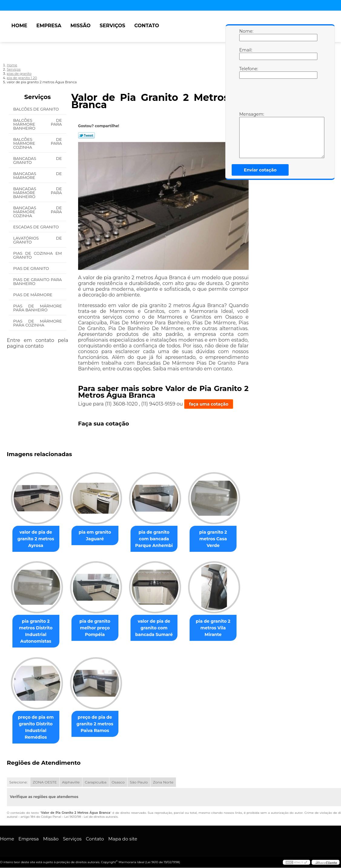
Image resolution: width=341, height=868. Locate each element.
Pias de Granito (32, 268)
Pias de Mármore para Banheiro (38, 308)
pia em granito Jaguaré (99, 536)
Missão (81, 26)
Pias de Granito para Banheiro (38, 282)
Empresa (49, 26)
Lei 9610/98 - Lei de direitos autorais (91, 817)
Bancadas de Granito (38, 160)
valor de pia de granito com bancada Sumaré (160, 628)
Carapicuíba (96, 783)
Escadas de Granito (37, 227)
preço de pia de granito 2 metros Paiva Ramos (99, 724)
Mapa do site (123, 839)
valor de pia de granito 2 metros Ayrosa (37, 539)
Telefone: (245, 72)
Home (19, 26)
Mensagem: (245, 135)
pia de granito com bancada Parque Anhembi (160, 539)
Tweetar (86, 135)
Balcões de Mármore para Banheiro (38, 124)
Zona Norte (163, 783)
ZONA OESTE (45, 783)
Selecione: (18, 783)
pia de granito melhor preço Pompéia (98, 628)
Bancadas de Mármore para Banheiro (38, 193)
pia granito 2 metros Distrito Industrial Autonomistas (37, 632)
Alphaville (71, 783)
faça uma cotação (209, 404)
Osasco (118, 783)
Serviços (112, 26)
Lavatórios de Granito (38, 240)
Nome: (245, 35)
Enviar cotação (260, 170)
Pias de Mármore (33, 295)
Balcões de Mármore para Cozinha (38, 143)
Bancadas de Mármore (38, 176)
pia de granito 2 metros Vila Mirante (222, 628)
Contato (147, 26)
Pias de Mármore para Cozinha (38, 323)
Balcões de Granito (37, 109)
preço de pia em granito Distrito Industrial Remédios (37, 728)
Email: (245, 54)
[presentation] (278, 97)
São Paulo (139, 783)
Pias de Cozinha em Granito (38, 255)
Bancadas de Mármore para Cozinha (38, 212)
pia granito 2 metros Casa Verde (222, 536)
